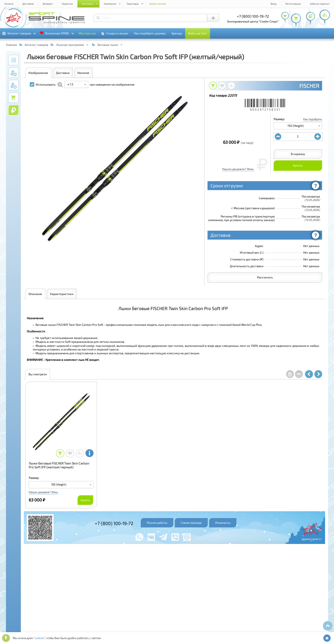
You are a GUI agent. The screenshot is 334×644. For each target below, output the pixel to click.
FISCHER (309, 86)
